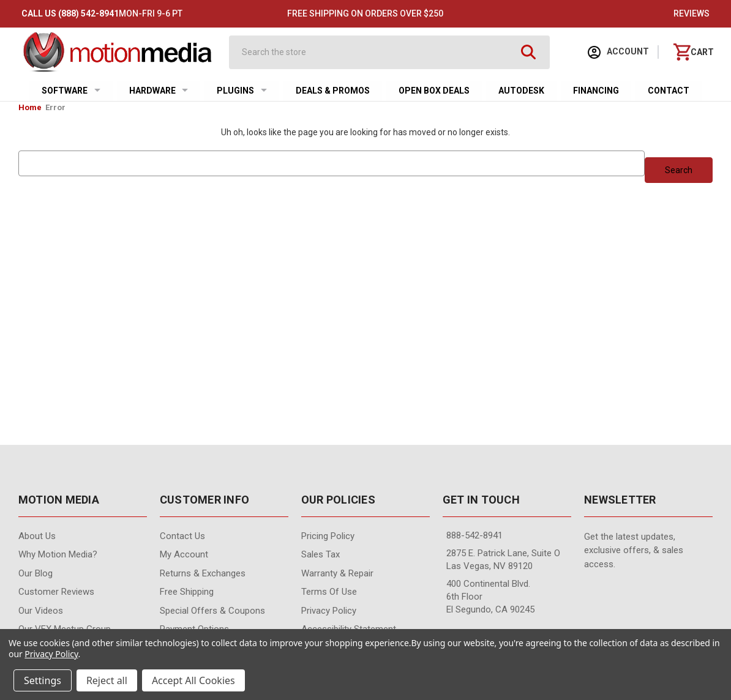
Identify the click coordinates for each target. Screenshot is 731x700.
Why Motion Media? (58, 554)
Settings (43, 680)
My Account (184, 554)
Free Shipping (187, 592)
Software (71, 91)
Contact (669, 91)
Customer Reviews (56, 592)
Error (55, 107)
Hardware (159, 91)
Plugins (242, 91)
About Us (37, 536)
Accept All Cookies (193, 680)
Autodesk (521, 91)
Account (618, 52)
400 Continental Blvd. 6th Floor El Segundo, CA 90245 (490, 597)
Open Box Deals (434, 91)
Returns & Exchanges (203, 573)
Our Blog (36, 573)
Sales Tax (321, 554)
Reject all (107, 680)
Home (30, 107)
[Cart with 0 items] (694, 52)
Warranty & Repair (337, 573)
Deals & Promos (333, 91)
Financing (596, 91)
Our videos (41, 611)
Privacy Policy (329, 611)
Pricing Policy (328, 536)
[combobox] (378, 52)
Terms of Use (329, 592)
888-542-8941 (474, 535)
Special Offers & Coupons (212, 611)
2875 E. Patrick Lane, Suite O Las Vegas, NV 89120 (503, 560)
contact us (182, 536)
